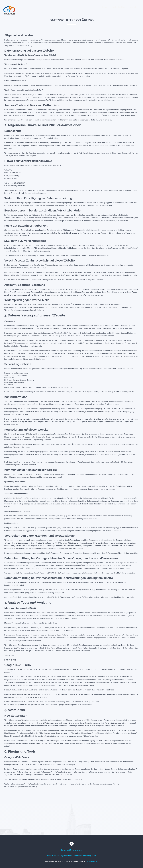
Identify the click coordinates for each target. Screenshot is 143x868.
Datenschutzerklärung (82, 856)
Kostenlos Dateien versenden (125, 7)
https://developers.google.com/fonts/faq (68, 784)
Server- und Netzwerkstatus (71, 850)
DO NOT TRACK (11, 660)
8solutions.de (93, 861)
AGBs (94, 856)
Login (105, 7)
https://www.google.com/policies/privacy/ (21, 787)
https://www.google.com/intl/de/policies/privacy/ (25, 705)
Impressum (51, 856)
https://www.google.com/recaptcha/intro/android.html (70, 705)
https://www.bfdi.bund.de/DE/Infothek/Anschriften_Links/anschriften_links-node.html (94, 221)
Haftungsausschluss (65, 856)
